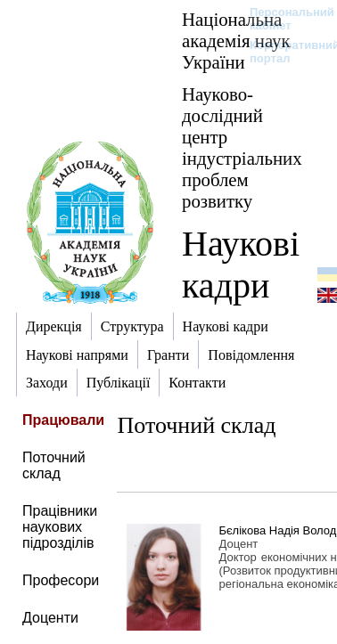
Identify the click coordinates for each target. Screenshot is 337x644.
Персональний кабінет (283, 19)
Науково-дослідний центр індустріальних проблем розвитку (242, 147)
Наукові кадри (241, 265)
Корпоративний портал (283, 52)
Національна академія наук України (236, 41)
